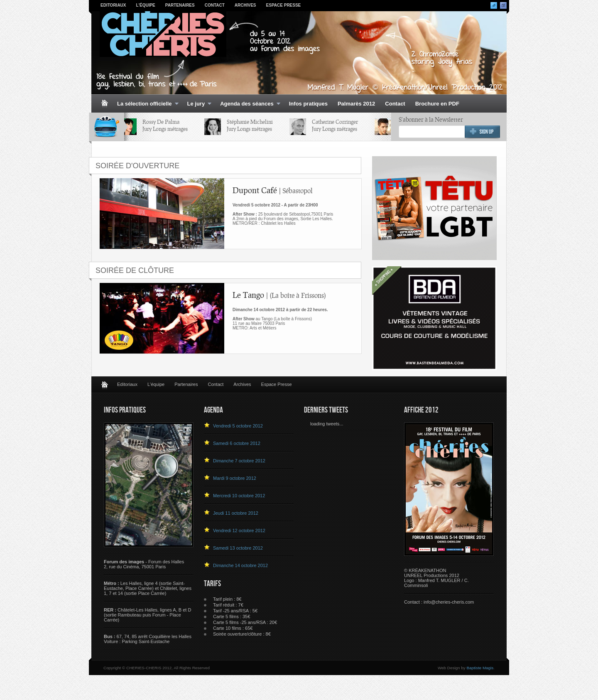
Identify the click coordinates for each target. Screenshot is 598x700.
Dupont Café (273, 190)
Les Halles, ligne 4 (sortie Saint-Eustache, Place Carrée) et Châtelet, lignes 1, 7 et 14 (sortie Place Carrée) (148, 588)
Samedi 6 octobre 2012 (237, 443)
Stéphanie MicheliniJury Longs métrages (251, 125)
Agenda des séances (248, 104)
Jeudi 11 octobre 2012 (236, 513)
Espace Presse (284, 5)
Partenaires (180, 5)
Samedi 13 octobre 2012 (238, 548)
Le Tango (279, 295)
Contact (215, 5)
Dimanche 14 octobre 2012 (240, 565)
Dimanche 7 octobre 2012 (239, 461)
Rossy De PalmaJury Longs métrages (167, 125)
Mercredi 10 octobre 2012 (239, 496)
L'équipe (146, 5)
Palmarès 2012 (356, 104)
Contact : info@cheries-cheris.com (439, 602)
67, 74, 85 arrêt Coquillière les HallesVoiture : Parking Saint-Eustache (148, 639)
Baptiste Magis (480, 668)
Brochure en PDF (437, 104)
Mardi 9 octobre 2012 (235, 478)
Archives (245, 5)
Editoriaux (113, 5)
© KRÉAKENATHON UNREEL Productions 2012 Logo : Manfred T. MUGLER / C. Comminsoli (436, 578)
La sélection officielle (145, 104)
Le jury (197, 104)
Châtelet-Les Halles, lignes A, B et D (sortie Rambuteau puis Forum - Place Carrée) (147, 615)
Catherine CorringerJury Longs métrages (337, 125)
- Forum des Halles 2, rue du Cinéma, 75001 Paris (144, 564)
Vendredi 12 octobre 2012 (239, 531)
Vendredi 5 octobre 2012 (238, 426)
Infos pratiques (308, 104)
